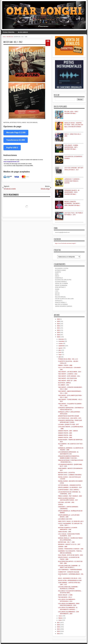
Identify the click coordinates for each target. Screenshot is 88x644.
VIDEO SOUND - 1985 (64, 532)
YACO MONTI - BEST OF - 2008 (67, 381)
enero (60, 620)
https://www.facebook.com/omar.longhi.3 (65, 243)
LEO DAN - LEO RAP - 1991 (66, 502)
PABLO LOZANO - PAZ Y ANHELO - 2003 (70, 496)
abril (60, 357)
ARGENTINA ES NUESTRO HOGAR (69, 416)
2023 (58, 326)
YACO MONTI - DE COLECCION (67, 378)
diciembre (61, 339)
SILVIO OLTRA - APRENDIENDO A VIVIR (70, 580)
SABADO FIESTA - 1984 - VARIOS (68, 431)
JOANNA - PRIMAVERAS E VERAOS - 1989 (71, 549)
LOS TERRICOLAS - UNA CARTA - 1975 (70, 418)
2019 (58, 335)
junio (60, 352)
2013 (58, 631)
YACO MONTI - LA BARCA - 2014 (68, 374)
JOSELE (60, 505)
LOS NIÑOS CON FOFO (65, 519)
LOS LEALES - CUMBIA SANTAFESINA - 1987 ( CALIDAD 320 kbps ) (71, 147)
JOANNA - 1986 (63, 547)
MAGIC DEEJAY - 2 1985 (65, 595)
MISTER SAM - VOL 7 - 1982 (13, 42)
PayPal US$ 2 (12, 148)
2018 (58, 337)
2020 (58, 332)
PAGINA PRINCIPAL (9, 32)
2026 (58, 319)
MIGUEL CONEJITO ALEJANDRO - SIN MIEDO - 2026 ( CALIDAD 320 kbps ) (72, 203)
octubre (61, 344)
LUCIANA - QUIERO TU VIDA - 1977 (68, 424)
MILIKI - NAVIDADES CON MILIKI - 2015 (70, 578)
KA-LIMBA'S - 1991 (64, 385)
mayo (60, 355)
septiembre (62, 346)
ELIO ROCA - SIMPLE (64, 383)
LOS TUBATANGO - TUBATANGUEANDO (70, 570)
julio (60, 350)
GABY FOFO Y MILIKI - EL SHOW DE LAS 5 (71, 521)
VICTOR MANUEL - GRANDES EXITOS (69, 485)
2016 (58, 625)
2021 (58, 330)
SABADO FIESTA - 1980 (65, 437)
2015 (58, 627)
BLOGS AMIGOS (23, 32)
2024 (58, 324)
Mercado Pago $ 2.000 (16, 133)
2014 (58, 629)
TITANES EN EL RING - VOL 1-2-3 (68, 359)
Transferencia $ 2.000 (16, 140)
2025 (58, 321)
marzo (60, 616)
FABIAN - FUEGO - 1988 (65, 365)
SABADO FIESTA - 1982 (65, 435)
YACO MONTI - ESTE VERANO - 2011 (69, 376)
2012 (58, 634)
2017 (58, 622)
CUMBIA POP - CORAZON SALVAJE (69, 572)
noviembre (61, 341)
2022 (58, 328)
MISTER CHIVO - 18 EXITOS (66, 473)
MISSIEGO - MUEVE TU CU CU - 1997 (69, 544)
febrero (60, 618)
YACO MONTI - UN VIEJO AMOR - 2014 (69, 372)
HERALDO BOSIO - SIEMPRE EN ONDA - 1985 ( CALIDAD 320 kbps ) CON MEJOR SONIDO (74, 125)
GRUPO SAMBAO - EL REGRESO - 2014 (70, 487)
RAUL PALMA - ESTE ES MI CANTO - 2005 (70, 555)
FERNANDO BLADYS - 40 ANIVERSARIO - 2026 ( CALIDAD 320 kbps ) (72, 192)
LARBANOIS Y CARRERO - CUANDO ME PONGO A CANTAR (72, 181)
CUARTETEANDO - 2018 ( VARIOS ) (69, 490)
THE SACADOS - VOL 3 (65, 597)
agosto (60, 348)
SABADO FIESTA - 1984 (65, 433)
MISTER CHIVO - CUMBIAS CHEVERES (70, 475)
